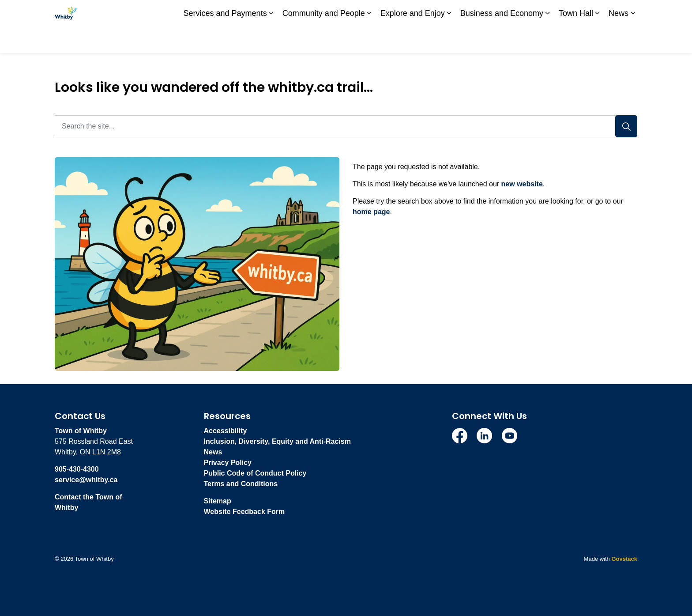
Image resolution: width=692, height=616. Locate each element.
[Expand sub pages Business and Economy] (548, 40)
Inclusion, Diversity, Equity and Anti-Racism (277, 441)
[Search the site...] (346, 126)
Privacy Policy (228, 463)
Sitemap (218, 501)
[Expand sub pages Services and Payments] (271, 40)
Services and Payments (225, 39)
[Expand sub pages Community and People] (369, 40)
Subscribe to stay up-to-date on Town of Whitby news (463, 13)
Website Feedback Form (244, 512)
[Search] (626, 126)
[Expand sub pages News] (633, 40)
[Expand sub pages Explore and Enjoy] (449, 40)
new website (522, 184)
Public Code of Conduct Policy (255, 473)
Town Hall (576, 39)
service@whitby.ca (86, 480)
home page (371, 212)
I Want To (588, 13)
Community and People (324, 39)
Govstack (624, 559)
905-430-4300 (77, 469)
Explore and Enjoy (413, 39)
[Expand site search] (628, 13)
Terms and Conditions (241, 484)
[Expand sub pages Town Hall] (598, 40)
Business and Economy (502, 39)
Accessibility (226, 431)
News (619, 39)
